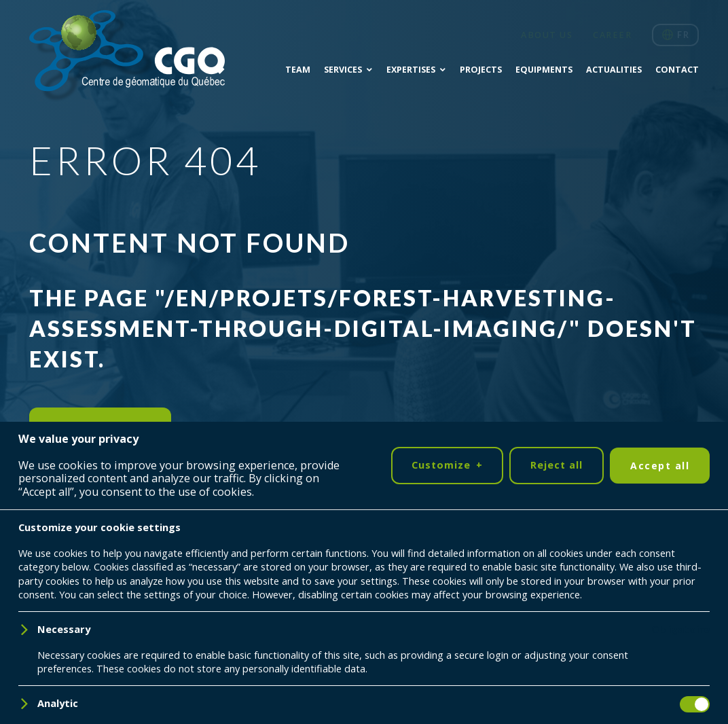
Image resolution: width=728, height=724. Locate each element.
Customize (447, 676)
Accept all (660, 676)
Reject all (557, 675)
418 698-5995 (623, 620)
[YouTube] (92, 575)
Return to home (100, 426)
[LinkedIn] (50, 575)
